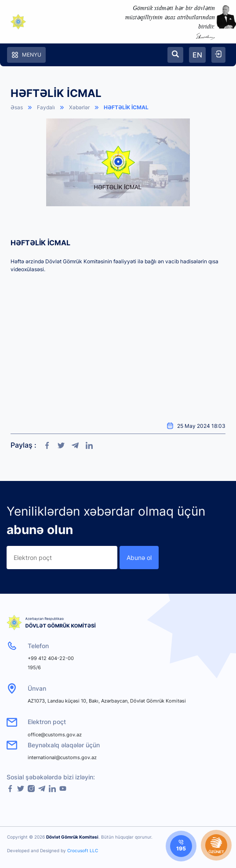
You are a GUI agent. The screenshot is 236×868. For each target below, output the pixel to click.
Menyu (26, 55)
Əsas (17, 107)
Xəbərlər (79, 107)
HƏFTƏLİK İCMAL (126, 107)
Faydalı (46, 107)
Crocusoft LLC (83, 850)
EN (197, 55)
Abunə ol (139, 558)
